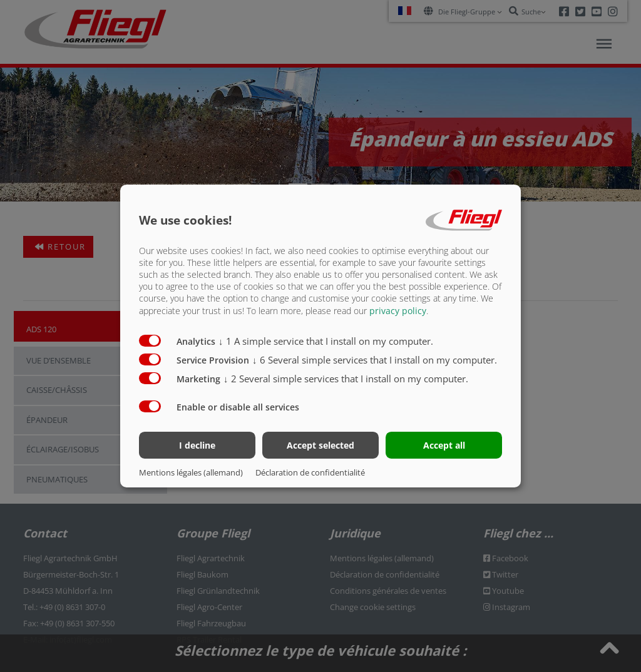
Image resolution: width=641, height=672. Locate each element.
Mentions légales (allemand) (191, 472)
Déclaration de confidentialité (310, 472)
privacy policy (398, 310)
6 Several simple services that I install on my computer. (375, 359)
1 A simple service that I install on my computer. (326, 340)
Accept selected (320, 445)
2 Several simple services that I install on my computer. (346, 378)
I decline (197, 445)
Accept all (444, 445)
